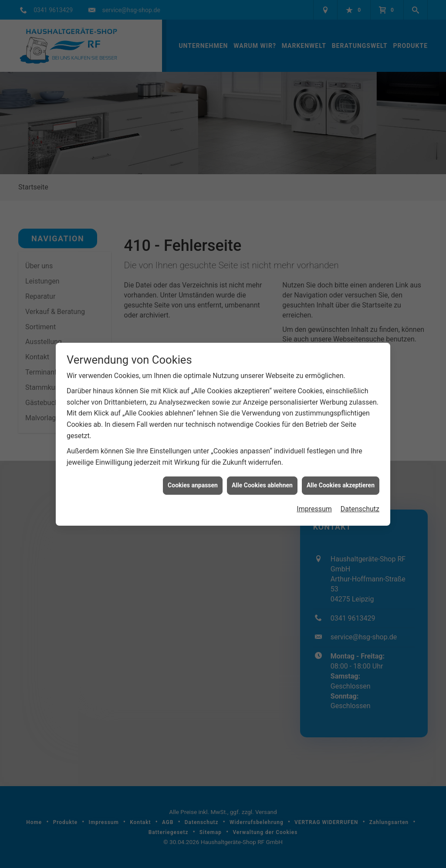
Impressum (314, 494)
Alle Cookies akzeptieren (341, 470)
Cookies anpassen (193, 470)
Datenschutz (360, 494)
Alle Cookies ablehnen (262, 470)
